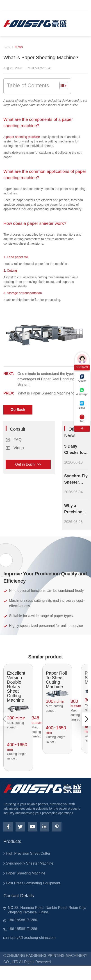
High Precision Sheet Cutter (28, 853)
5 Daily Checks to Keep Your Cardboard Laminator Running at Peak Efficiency (75, 450)
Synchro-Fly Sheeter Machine (30, 863)
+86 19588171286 (22, 920)
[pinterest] (57, 827)
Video (15, 448)
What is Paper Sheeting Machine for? (48, 393)
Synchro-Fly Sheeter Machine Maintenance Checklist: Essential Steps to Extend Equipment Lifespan (76, 480)
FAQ (14, 440)
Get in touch (28, 464)
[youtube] (32, 827)
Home (7, 47)
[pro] (18, 709)
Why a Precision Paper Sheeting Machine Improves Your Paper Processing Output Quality (75, 509)
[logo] (35, 24)
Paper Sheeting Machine (26, 873)
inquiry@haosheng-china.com (32, 938)
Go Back (18, 410)
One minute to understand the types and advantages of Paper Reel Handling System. (50, 379)
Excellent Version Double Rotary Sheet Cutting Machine (16, 687)
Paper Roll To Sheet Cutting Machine (56, 680)
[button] (86, 719)
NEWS (19, 47)
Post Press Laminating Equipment (33, 883)
